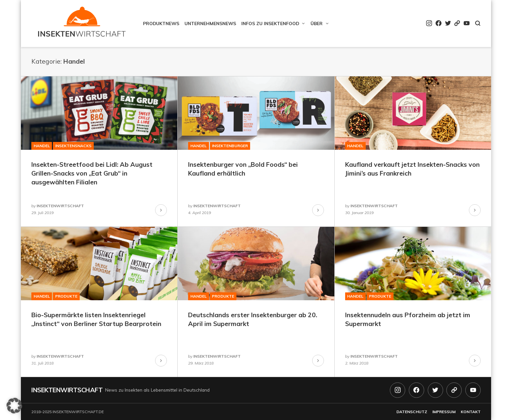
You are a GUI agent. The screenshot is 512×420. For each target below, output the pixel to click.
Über (317, 23)
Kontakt (471, 412)
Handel (42, 146)
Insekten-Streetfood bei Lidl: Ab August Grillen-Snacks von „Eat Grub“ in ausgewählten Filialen (92, 173)
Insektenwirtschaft (67, 390)
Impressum (444, 412)
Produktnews (161, 23)
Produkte (66, 296)
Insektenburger (230, 146)
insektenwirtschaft (60, 206)
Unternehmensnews (210, 23)
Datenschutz (412, 412)
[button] (14, 406)
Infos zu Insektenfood (270, 23)
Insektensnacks (73, 146)
